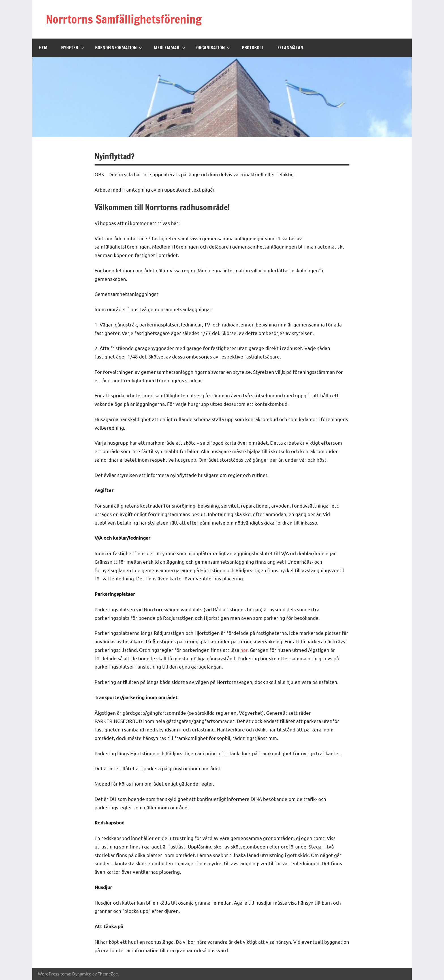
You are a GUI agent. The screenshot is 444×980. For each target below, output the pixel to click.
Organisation (213, 48)
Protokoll (253, 48)
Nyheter (72, 48)
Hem (43, 48)
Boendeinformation (119, 48)
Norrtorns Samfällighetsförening (124, 19)
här (244, 650)
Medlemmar (169, 48)
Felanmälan (290, 48)
